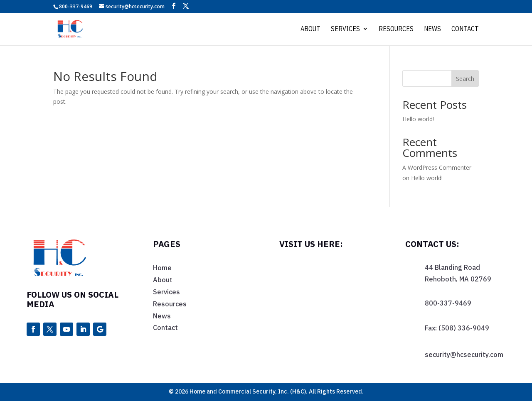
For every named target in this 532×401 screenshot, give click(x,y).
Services (345, 30)
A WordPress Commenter (437, 167)
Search (465, 79)
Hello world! (418, 119)
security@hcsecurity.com (464, 355)
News (432, 30)
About (310, 30)
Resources (396, 30)
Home (162, 268)
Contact (465, 30)
